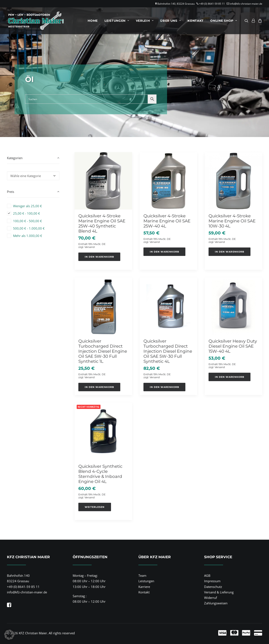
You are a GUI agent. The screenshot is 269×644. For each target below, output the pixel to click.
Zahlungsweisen (216, 603)
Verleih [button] (145, 21)
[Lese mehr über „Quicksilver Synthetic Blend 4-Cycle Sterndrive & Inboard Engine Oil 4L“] (95, 507)
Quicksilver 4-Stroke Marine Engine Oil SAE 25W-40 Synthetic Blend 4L (102, 223)
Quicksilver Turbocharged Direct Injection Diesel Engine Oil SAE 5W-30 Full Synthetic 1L (103, 351)
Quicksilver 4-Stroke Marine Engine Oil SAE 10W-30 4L (232, 221)
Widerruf (211, 598)
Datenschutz (213, 587)
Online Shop (223, 21)
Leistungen (117, 21)
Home (93, 21)
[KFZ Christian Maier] (36, 21)
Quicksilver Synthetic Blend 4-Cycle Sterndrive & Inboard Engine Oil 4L (100, 474)
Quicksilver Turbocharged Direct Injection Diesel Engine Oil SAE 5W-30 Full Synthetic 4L (168, 351)
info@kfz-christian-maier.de (246, 4)
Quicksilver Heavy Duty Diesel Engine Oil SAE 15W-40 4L (233, 346)
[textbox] (33, 176)
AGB (207, 575)
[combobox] (33, 176)
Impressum (212, 581)
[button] (247, 21)
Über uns (170, 21)
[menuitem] (93, 21)
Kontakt (195, 21)
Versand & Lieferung (219, 592)
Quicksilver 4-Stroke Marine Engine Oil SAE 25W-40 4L (167, 221)
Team (142, 575)
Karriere (144, 587)
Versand (90, 247)
